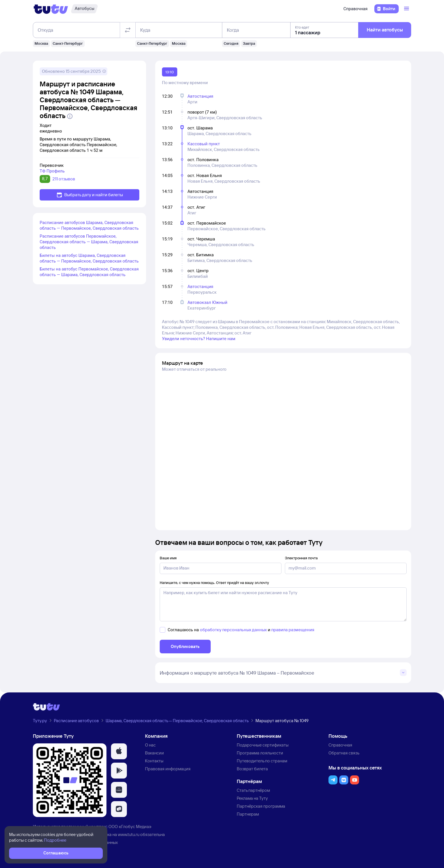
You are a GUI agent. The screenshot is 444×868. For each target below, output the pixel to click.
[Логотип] (51, 9)
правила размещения (293, 630)
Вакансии (154, 753)
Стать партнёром (253, 790)
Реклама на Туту (252, 798)
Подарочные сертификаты (263, 745)
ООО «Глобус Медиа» (130, 827)
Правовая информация (168, 769)
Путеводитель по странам (262, 761)
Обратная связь (344, 753)
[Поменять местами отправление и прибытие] (128, 30)
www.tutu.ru (129, 834)
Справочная (356, 9)
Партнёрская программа (261, 806)
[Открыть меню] (407, 9)
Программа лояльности (260, 753)
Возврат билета (252, 769)
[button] (119, 751)
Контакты (154, 761)
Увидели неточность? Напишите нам (199, 339)
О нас (150, 745)
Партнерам (248, 814)
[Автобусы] (84, 9)
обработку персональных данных (233, 630)
